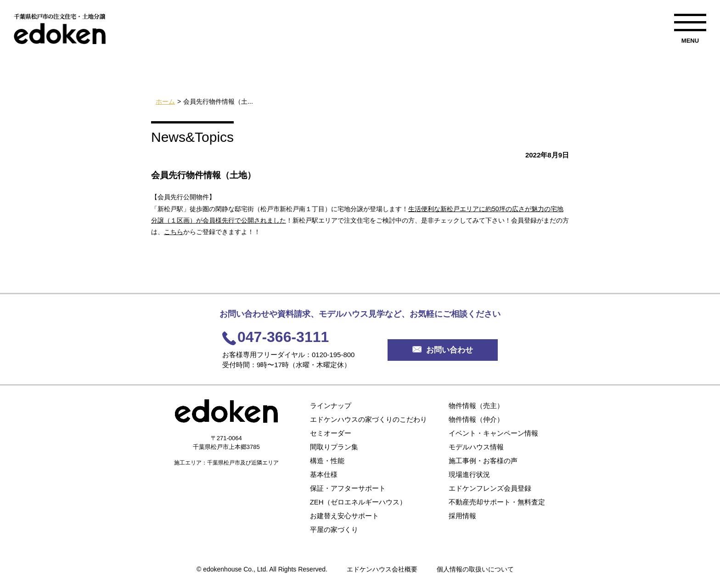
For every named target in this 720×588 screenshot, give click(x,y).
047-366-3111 (283, 337)
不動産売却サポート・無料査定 (497, 502)
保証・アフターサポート (348, 488)
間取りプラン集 (334, 447)
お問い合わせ (443, 350)
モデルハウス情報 (476, 447)
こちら (174, 232)
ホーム (165, 101)
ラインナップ (331, 406)
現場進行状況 (469, 474)
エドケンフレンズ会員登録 (490, 488)
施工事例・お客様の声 (483, 461)
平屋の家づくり (334, 529)
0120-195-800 (333, 355)
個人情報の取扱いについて (475, 569)
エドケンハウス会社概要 (382, 569)
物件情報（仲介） (476, 419)
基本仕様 (324, 474)
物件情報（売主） (476, 406)
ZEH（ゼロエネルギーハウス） (358, 502)
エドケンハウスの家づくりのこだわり (368, 419)
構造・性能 (327, 461)
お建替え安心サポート (344, 516)
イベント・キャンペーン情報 (493, 433)
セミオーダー (331, 433)
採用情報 (462, 516)
